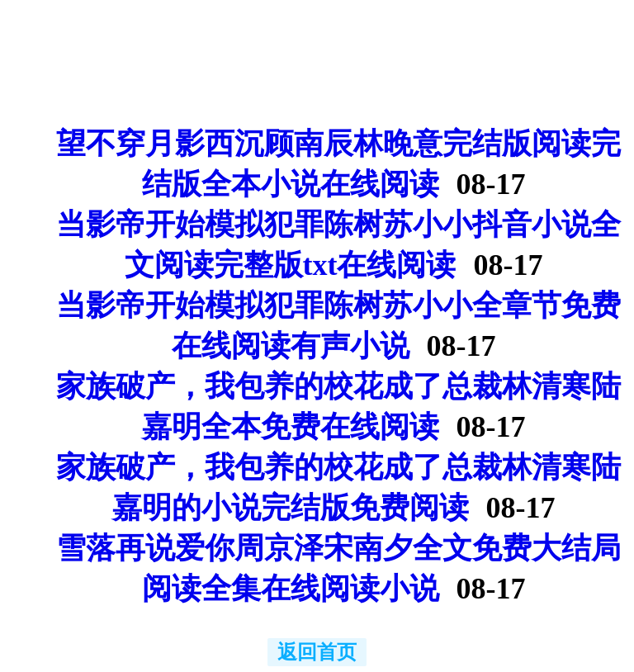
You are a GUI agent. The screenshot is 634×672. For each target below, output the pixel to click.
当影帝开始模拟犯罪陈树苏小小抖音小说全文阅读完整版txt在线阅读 (338, 245)
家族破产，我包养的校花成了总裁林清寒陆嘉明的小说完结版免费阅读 (338, 487)
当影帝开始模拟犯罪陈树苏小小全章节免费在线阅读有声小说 (338, 326)
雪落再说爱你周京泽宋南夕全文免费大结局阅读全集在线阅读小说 (338, 568)
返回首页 (317, 652)
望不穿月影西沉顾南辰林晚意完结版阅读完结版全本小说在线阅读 (338, 164)
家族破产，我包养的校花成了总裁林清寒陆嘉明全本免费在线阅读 (338, 407)
